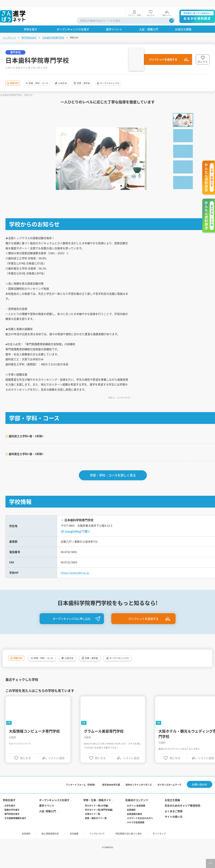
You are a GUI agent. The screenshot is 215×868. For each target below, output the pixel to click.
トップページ (9, 30)
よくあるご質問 (173, 823)
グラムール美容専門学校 (104, 741)
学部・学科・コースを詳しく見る (113, 482)
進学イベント (47, 817)
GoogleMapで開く (78, 538)
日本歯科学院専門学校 (53, 30)
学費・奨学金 (109, 76)
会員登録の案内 (134, 825)
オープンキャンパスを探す (54, 811)
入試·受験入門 (48, 823)
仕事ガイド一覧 (93, 825)
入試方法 (82, 76)
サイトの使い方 (173, 828)
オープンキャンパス (144, 76)
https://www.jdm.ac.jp (76, 581)
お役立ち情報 (172, 811)
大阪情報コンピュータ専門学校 (35, 741)
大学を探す (10, 817)
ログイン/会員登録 (136, 817)
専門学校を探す (29, 30)
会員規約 (131, 821)
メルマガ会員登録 (136, 834)
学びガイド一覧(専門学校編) (99, 821)
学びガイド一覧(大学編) (97, 817)
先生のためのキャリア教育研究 (182, 817)
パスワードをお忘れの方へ (140, 830)
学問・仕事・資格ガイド (97, 811)
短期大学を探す (12, 821)
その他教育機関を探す (15, 830)
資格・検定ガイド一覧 (96, 830)
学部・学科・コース (50, 76)
